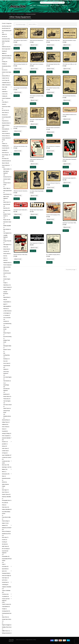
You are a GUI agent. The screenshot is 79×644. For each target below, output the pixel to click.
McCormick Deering (7, 337)
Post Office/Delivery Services (6, 513)
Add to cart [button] (19, 45)
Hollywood (4, 424)
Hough (5, 283)
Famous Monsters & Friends (6, 139)
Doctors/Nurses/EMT (6, 117)
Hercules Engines (7, 279)
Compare (32, 8)
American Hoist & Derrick (7, 184)
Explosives (4, 131)
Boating (4, 62)
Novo (4, 361)
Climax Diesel (6, 249)
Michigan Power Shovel (7, 341)
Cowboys (4, 96)
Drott (4, 256)
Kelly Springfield (6, 306)
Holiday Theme (5, 422)
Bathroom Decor (6, 47)
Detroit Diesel (6, 254)
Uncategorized (5, 611)
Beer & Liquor (5, 49)
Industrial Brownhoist (6, 293)
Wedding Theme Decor (7, 627)
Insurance (4, 442)
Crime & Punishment (6, 98)
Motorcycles (5, 474)
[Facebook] (69, 10)
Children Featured (6, 85)
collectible (4, 92)
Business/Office (5, 76)
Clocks (3, 89)
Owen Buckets (6, 381)
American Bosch (7, 177)
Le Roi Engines (6, 313)
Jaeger (5, 304)
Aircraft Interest (5, 28)
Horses (3, 429)
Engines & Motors (6, 125)
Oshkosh (5, 369)
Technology (4, 585)
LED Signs (4, 453)
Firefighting (4, 146)
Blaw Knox (6, 208)
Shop (35, 6)
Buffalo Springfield (7, 226)
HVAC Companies (6, 436)
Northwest (6, 359)
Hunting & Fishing (6, 433)
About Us (52, 6)
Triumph (4, 609)
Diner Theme (5, 113)
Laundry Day (5, 451)
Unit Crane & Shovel (7, 405)
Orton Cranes (6, 363)
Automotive (4, 39)
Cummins (5, 251)
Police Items (5, 507)
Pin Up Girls (4, 503)
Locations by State (6, 461)
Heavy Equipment (6, 165)
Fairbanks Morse (7, 263)
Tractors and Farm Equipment (6, 600)
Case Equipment (7, 233)
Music (3, 476)
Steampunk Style (5, 573)
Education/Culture (6, 123)
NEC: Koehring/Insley (6, 354)
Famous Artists (5, 136)
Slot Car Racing (5, 549)
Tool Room (4, 594)
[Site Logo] (17, 6)
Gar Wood (5, 271)
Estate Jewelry (5, 129)
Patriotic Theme (5, 494)
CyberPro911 (11, 641)
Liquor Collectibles (6, 455)
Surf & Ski (4, 580)
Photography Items (6, 500)
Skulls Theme (5, 546)
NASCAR (4, 482)
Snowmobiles (5, 556)
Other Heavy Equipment (6, 372)
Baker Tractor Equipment (6, 197)
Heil (4, 277)
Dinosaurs (4, 115)
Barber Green (6, 202)
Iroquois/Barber (6, 302)
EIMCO (5, 258)
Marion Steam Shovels (6, 328)
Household (4, 431)
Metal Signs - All (5, 467)
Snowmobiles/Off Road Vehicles (7, 560)
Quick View (17, 48)
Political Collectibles (6, 509)
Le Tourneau (6, 315)
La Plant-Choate (7, 311)
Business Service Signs (7, 72)
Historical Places (5, 420)
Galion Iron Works (7, 267)
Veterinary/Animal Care (7, 613)
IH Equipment (6, 289)
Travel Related (5, 607)
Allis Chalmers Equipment (6, 172)
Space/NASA (5, 569)
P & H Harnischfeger (6, 384)
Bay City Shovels (7, 204)
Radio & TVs (5, 523)
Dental (3, 104)
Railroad (4, 525)
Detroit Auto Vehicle (6, 107)
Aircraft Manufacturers (7, 31)
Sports (3, 571)
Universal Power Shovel (7, 412)
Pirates (3, 505)
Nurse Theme (5, 492)
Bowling (4, 64)
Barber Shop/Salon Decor (6, 42)
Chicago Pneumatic (7, 241)
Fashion (4, 144)
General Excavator (6, 161)
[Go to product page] (21, 33)
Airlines (3, 34)
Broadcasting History (6, 66)
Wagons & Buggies (6, 625)
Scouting (4, 542)
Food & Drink (5, 148)
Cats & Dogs (5, 80)
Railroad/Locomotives (6, 528)
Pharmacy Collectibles (6, 497)
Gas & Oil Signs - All (6, 155)
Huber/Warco (6, 285)
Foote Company (7, 265)
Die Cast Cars (5, 110)
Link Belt (5, 321)
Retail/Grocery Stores (6, 534)
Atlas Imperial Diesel (7, 191)
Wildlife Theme (5, 631)
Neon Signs (4, 490)
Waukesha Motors (7, 416)
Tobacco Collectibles (6, 590)
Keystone (5, 309)
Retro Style (4, 537)
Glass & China (5, 163)
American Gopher (7, 179)
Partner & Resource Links (43, 6)
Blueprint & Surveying (6, 58)
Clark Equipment (7, 245)
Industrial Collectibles (6, 438)
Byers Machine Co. (7, 229)
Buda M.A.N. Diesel (7, 222)
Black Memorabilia (6, 56)
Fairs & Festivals (5, 133)
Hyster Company (7, 287)
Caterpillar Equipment (6, 236)
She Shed (4, 544)
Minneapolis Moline (7, 346)
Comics (3, 94)
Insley (4, 300)
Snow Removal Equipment (6, 390)
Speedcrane (6, 394)
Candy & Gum (5, 78)
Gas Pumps (4, 158)
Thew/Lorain (6, 399)
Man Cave (4, 465)
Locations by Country (6, 457)
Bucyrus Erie (6, 220)
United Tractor (6, 408)
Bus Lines (4, 70)
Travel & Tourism (6, 604)
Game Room (5, 153)
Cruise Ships (4, 102)
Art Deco (4, 37)
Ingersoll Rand (6, 297)
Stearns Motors (7, 396)
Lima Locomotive (7, 318)
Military (3, 469)
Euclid (4, 260)
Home (31, 6)
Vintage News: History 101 (7, 620)
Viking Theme (5, 617)
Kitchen (4, 446)
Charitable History (6, 83)
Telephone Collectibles (7, 587)
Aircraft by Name (5, 26)
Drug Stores (4, 121)
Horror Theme (5, 427)
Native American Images (5, 485)
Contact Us (65, 6)
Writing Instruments (6, 633)
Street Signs (4, 578)
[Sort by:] (33, 24)
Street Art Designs (6, 576)
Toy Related (4, 596)
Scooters (4, 540)
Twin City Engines (7, 401)
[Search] (63, 3)
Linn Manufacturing (7, 324)
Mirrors (3, 472)
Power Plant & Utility (6, 517)
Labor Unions (5, 448)
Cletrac (5, 247)
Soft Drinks (4, 566)
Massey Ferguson (7, 333)
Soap (3, 564)
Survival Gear (5, 582)
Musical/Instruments (6, 478)
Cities (3, 87)
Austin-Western (6, 194)
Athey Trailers (6, 188)
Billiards (4, 53)
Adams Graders (6, 169)
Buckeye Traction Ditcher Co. (7, 215)
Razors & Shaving (6, 531)
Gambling (4, 150)
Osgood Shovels (7, 366)
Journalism (4, 444)
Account (58, 6)
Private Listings (5, 521)
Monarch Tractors (7, 350)
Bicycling (4, 51)
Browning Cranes (7, 210)
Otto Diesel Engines (7, 377)
